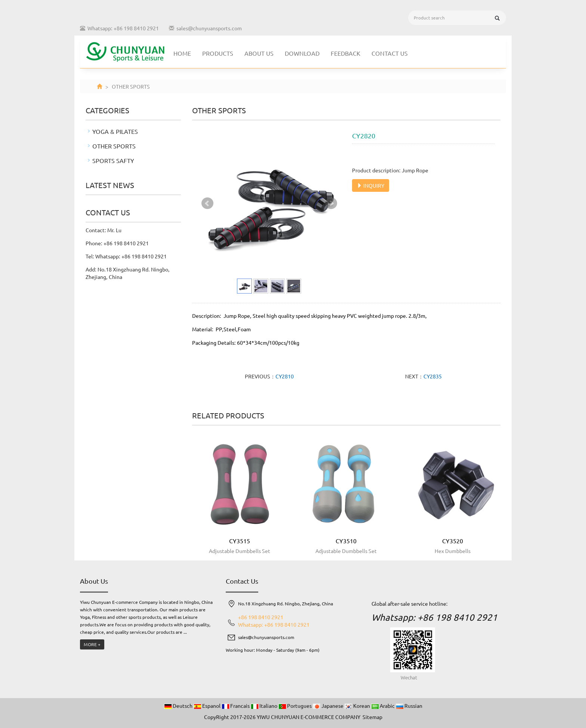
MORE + (92, 644)
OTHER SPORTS (114, 146)
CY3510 (346, 541)
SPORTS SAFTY (113, 160)
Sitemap (372, 717)
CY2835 (433, 376)
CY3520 (453, 541)
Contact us (390, 53)
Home (182, 53)
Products (218, 53)
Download (302, 53)
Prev (207, 203)
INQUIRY (371, 185)
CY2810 (285, 376)
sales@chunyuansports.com (209, 28)
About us (259, 53)
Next (331, 203)
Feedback (346, 53)
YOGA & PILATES (115, 131)
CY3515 (240, 541)
